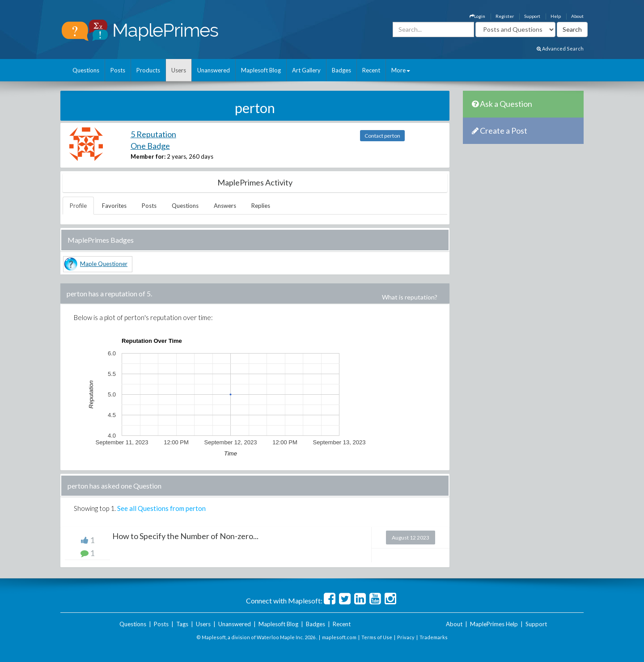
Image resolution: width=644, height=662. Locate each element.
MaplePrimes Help (494, 624)
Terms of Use (377, 637)
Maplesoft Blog (261, 70)
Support (532, 16)
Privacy (406, 637)
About (577, 16)
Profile (78, 206)
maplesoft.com (339, 637)
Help (556, 16)
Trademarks (434, 637)
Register (505, 16)
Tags (182, 624)
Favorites (114, 206)
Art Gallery (306, 70)
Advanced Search (560, 48)
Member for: (148, 156)
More (401, 70)
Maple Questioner (104, 264)
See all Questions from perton (161, 508)
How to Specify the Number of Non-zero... (185, 536)
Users (179, 70)
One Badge (150, 146)
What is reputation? (410, 297)
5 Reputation (153, 134)
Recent (371, 70)
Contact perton (382, 136)
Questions (86, 70)
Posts (118, 70)
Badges (341, 70)
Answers (225, 206)
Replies (261, 206)
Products (148, 70)
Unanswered (214, 70)
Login (477, 16)
